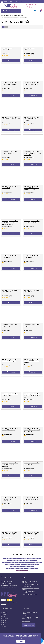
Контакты (3, 620)
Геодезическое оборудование (30, 585)
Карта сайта (4, 604)
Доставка (3, 614)
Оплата (3, 616)
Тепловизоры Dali (30, 560)
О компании (4, 612)
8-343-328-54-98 (35, 617)
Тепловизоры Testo (15, 560)
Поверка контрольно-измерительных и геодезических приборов (31, 588)
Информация (4, 618)
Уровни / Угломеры (13, 564)
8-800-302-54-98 (33, 5)
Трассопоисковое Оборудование (22, 566)
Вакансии (3, 627)
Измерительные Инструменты (30, 558)
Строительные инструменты (30, 595)
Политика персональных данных (9, 603)
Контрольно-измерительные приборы (30, 582)
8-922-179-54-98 (26, 617)
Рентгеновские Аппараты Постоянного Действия (22, 568)
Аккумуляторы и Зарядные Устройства (15, 562)
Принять (21, 641)
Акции (2, 624)
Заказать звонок (29, 625)
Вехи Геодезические (11, 558)
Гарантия (3, 622)
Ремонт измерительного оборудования (29, 592)
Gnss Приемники (35, 562)
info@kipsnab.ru (27, 7)
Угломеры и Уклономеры (30, 564)
